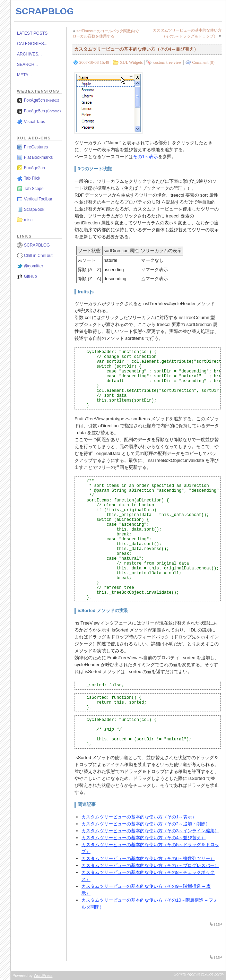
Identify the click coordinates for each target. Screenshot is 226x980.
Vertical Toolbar (38, 199)
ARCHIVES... (29, 54)
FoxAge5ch (41, 100)
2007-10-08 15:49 (94, 62)
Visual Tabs (34, 122)
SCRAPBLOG (37, 245)
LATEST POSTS (32, 33)
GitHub (30, 276)
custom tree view (167, 62)
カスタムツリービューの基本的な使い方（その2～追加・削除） (146, 824)
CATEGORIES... (32, 44)
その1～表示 (146, 157)
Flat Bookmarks (38, 157)
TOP (218, 924)
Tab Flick (32, 178)
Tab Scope (34, 189)
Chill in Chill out (38, 256)
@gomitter (34, 266)
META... (24, 75)
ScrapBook (34, 209)
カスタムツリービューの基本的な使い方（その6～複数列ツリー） (148, 858)
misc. (29, 220)
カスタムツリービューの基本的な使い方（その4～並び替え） (136, 49)
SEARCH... (27, 65)
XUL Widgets (131, 62)
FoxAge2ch (34, 168)
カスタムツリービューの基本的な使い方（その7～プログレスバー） (150, 865)
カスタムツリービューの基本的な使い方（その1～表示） (139, 817)
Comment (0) (203, 62)
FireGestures (36, 147)
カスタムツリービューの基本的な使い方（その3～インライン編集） (150, 831)
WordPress (43, 975)
